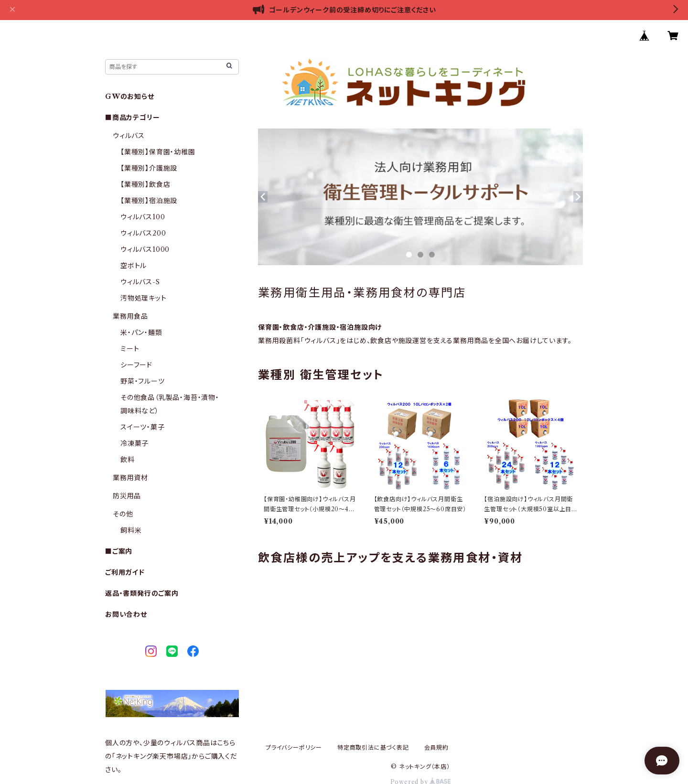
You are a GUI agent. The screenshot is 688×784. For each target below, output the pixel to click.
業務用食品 (130, 316)
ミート (130, 349)
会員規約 (436, 747)
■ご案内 (119, 551)
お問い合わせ (126, 614)
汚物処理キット (144, 298)
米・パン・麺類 (141, 333)
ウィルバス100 (143, 217)
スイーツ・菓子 (143, 427)
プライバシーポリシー (294, 747)
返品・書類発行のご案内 (142, 593)
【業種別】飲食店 (145, 184)
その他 (123, 514)
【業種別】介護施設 (149, 168)
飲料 (128, 460)
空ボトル (134, 266)
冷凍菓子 (134, 443)
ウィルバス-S (140, 282)
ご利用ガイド (125, 572)
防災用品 (127, 496)
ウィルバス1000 (145, 249)
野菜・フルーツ (143, 381)
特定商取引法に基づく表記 (373, 747)
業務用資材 (130, 478)
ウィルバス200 (143, 233)
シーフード (136, 365)
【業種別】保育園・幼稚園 (158, 152)
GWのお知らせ (130, 97)
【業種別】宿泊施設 (149, 201)
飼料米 (131, 530)
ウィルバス (129, 136)
